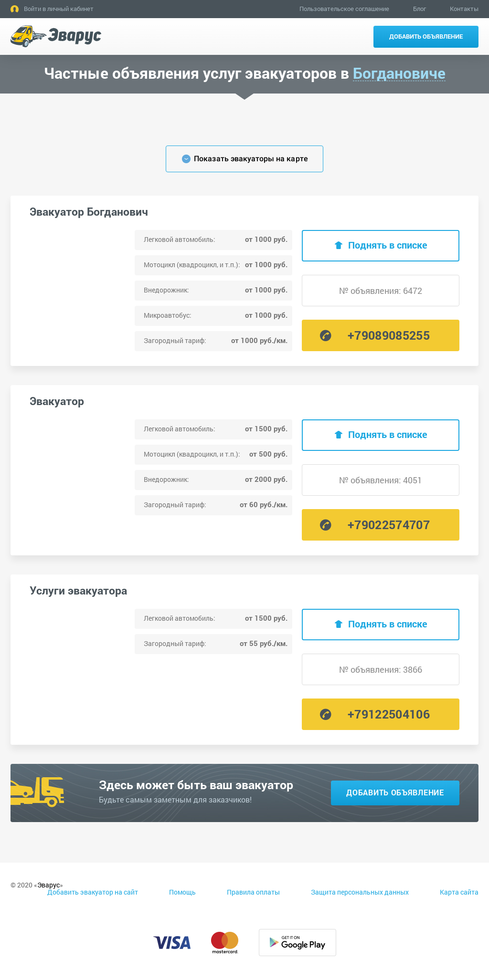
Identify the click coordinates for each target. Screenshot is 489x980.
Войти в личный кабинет (59, 9)
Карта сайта (459, 892)
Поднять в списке (388, 245)
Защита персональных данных (360, 892)
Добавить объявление (426, 36)
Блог (420, 9)
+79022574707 (389, 525)
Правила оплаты (253, 892)
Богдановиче (399, 73)
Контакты (464, 9)
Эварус (48, 885)
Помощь (182, 892)
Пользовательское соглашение (344, 9)
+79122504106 (389, 714)
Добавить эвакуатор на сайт (93, 892)
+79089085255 (389, 335)
